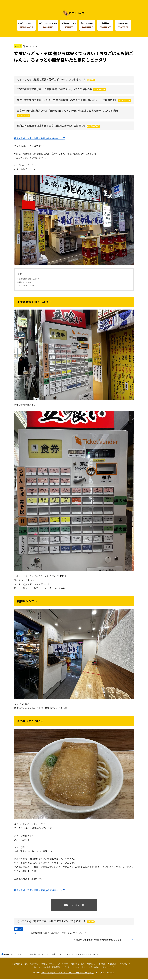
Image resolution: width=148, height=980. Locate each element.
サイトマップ (108, 968)
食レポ (18, 47)
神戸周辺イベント (127, 965)
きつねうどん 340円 (27, 286)
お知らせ (92, 965)
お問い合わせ (94, 968)
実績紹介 (57, 968)
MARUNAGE (26, 26)
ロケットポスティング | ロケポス (55, 965)
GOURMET (87, 26)
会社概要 (113, 965)
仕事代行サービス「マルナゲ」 (26, 965)
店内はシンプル (25, 283)
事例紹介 (102, 965)
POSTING (48, 26)
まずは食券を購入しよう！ (29, 279)
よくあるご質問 (79, 968)
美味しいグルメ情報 (42, 968)
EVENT (69, 26)
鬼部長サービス (78, 965)
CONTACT (123, 26)
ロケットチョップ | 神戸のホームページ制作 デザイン (67, 973)
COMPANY (105, 26)
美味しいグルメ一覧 (74, 906)
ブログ (67, 968)
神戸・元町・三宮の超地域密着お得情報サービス (38, 139)
